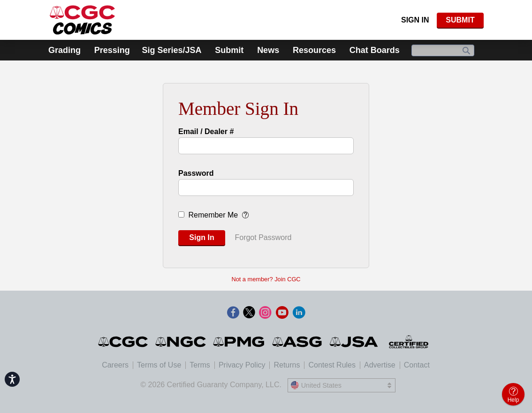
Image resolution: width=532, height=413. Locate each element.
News (268, 50)
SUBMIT (460, 20)
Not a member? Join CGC (266, 279)
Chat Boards (375, 50)
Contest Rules (332, 365)
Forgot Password (263, 237)
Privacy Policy (242, 365)
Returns (287, 365)
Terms (200, 365)
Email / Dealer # (206, 131)
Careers (115, 365)
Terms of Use (159, 365)
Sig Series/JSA (171, 50)
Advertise (380, 365)
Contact (417, 365)
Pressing (112, 50)
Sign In (415, 20)
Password (196, 173)
